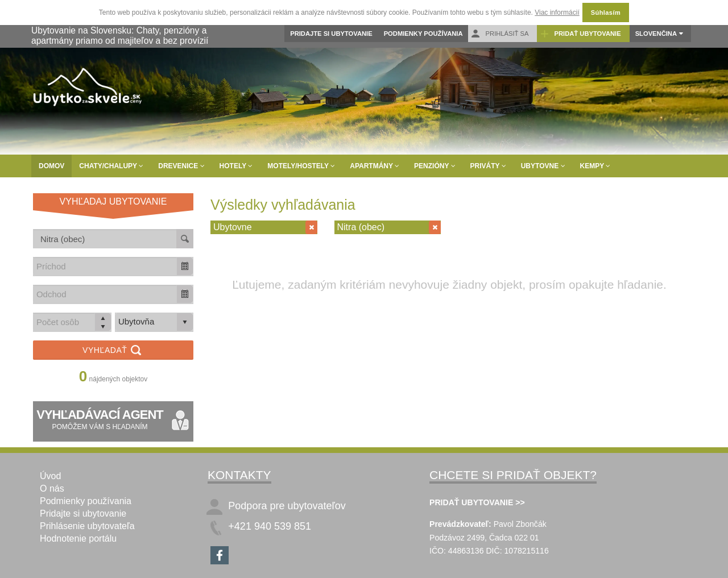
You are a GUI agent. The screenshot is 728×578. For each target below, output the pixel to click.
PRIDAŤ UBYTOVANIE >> (477, 502)
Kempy (595, 166)
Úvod (50, 476)
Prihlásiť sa (500, 34)
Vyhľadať (113, 351)
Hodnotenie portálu (78, 539)
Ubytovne (543, 166)
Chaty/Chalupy (111, 166)
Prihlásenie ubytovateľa (87, 526)
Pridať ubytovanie (580, 34)
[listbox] (154, 322)
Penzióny (435, 166)
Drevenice (181, 166)
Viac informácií (557, 13)
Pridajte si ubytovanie (331, 34)
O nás (52, 488)
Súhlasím (606, 13)
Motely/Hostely (301, 166)
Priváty (488, 166)
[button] (185, 266)
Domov (51, 166)
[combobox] (105, 266)
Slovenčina (656, 34)
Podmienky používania (423, 34)
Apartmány (375, 166)
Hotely (236, 166)
